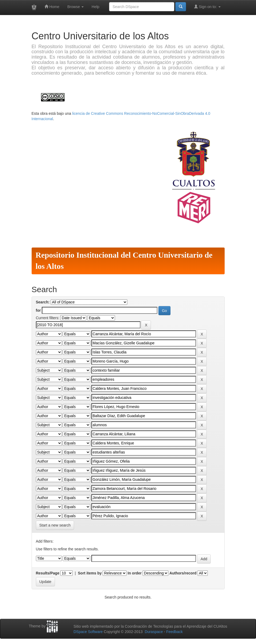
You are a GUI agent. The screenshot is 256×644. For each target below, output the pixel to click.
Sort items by (90, 573)
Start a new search (55, 525)
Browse (75, 7)
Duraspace (154, 632)
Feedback (174, 632)
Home (52, 7)
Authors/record (183, 573)
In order (135, 573)
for (38, 310)
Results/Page (48, 573)
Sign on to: (207, 7)
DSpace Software (88, 632)
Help (96, 7)
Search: (43, 302)
